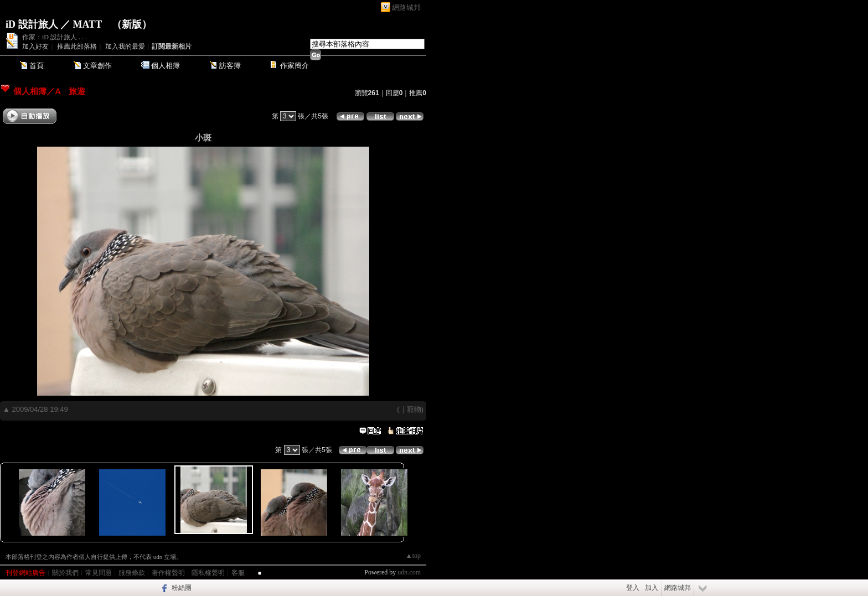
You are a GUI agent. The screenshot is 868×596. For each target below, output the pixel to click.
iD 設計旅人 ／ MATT (54, 24)
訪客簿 (230, 66)
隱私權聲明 (208, 573)
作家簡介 (294, 66)
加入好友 (35, 46)
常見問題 (99, 573)
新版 (132, 24)
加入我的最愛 (125, 46)
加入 (652, 588)
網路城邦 (406, 7)
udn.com (409, 572)
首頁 (37, 66)
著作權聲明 (168, 573)
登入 (633, 588)
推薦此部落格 (77, 46)
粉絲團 (182, 588)
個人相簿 (166, 66)
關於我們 (65, 573)
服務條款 (132, 573)
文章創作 (97, 66)
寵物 (414, 409)
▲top (413, 556)
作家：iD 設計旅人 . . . (55, 37)
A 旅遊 (70, 91)
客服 (238, 573)
